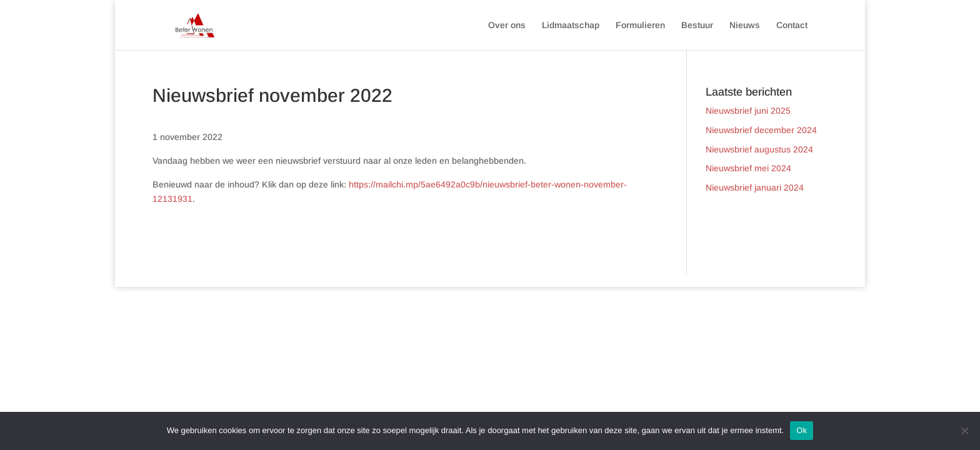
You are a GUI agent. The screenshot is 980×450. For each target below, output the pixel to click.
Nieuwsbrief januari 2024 (755, 187)
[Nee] (964, 431)
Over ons (507, 25)
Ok (802, 430)
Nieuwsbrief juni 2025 (748, 111)
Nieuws (745, 25)
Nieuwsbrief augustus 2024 (759, 149)
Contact (792, 25)
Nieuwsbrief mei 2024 (748, 168)
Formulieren (640, 25)
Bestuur (697, 25)
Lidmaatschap (571, 25)
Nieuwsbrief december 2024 (761, 130)
